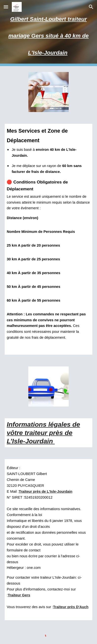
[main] (48, 33)
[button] (6, 7)
